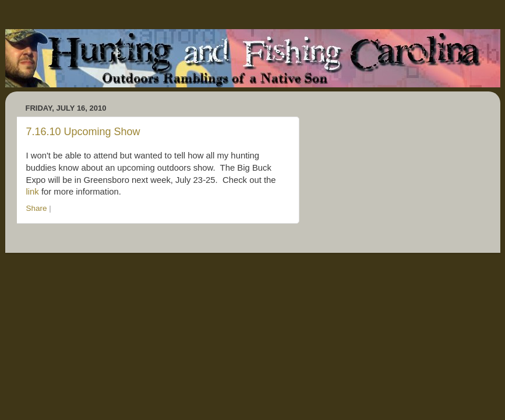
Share (37, 208)
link (33, 192)
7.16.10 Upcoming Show (83, 132)
